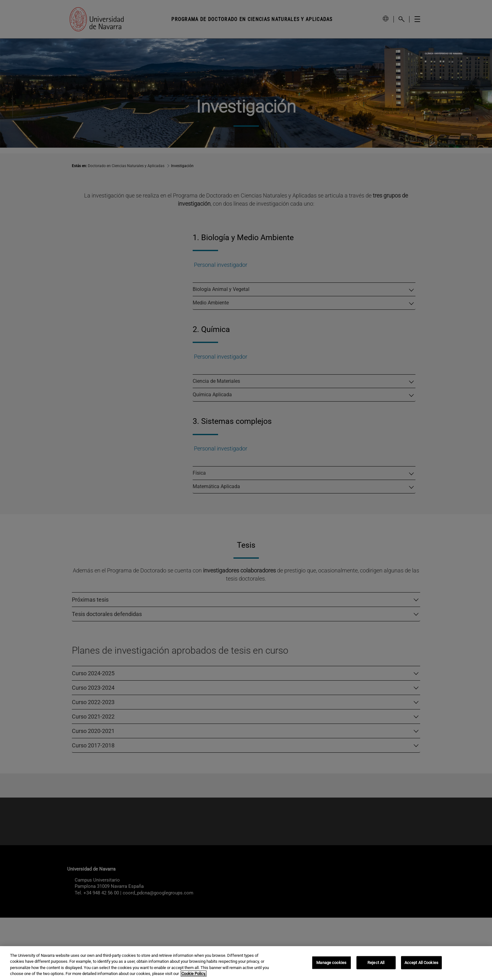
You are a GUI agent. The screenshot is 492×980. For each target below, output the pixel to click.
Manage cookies (331, 963)
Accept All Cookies (421, 963)
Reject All (376, 963)
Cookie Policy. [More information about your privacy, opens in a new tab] (194, 974)
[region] (246, 963)
